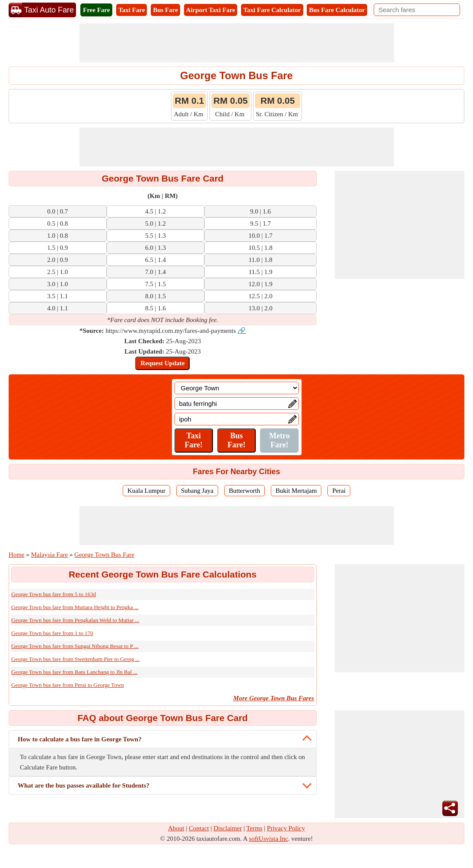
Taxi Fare (132, 10)
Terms (254, 828)
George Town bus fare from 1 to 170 (52, 633)
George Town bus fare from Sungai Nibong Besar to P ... (75, 646)
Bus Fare (165, 10)
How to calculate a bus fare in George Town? (79, 739)
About (176, 828)
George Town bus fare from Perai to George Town (68, 685)
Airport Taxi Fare (211, 10)
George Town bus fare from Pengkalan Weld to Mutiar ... (75, 620)
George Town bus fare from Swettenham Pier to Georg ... (75, 659)
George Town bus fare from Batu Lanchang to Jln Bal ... (74, 672)
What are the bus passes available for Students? (84, 785)
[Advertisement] (237, 43)
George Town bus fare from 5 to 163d (54, 594)
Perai (339, 491)
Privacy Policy (286, 828)
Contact (199, 828)
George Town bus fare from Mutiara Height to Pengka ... (75, 607)
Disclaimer (228, 828)
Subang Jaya (197, 491)
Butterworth (245, 491)
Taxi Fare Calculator (272, 10)
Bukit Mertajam (296, 491)
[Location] (237, 388)
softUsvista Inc (268, 839)
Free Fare (96, 10)
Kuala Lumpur (146, 491)
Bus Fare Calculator (337, 10)
